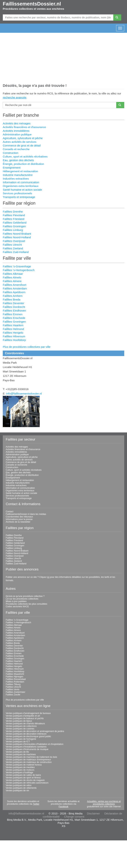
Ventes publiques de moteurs (20, 770)
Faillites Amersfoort (15, 285)
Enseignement (12, 168)
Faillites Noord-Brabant (17, 234)
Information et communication (21, 182)
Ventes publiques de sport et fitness (23, 778)
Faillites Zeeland (13, 248)
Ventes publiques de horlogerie (21, 739)
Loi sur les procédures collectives (22, 599)
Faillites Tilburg (13, 684)
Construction (11, 153)
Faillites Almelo (12, 277)
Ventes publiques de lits (17, 752)
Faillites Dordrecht (14, 307)
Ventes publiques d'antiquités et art (23, 716)
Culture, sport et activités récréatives (25, 157)
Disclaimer (93, 813)
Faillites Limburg (13, 230)
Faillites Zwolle (13, 695)
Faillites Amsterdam (15, 288)
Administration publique (17, 134)
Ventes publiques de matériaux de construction (29, 762)
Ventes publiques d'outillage (19, 772)
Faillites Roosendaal (16, 679)
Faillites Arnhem (13, 296)
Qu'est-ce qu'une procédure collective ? (25, 596)
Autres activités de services (20, 142)
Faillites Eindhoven (14, 311)
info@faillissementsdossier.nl (24, 394)
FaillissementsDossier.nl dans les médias (26, 514)
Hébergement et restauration (20, 171)
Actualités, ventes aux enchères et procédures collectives (104, 803)
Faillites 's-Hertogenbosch (19, 270)
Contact (10, 512)
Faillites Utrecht (12, 245)
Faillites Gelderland (15, 223)
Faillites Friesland (14, 219)
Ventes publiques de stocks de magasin (25, 780)
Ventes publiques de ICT (18, 742)
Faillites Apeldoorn (14, 292)
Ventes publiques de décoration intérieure (26, 734)
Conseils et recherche (16, 149)
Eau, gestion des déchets (18, 160)
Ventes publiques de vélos (19, 785)
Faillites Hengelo (13, 333)
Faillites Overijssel (14, 241)
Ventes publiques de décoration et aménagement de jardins (35, 731)
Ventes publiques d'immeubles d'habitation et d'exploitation (35, 744)
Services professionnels (17, 193)
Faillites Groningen (14, 226)
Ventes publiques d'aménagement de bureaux (28, 713)
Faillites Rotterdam (15, 682)
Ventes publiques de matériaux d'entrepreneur (28, 760)
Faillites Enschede (14, 318)
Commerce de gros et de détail (22, 145)
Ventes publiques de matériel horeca (24, 765)
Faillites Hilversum (14, 336)
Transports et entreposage (19, 197)
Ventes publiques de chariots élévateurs (25, 724)
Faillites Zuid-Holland (16, 252)
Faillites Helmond (13, 329)
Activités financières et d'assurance (24, 127)
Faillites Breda (12, 299)
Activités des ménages (17, 123)
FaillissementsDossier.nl (32, 4)
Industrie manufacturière (18, 175)
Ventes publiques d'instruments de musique (27, 749)
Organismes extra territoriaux (21, 186)
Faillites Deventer (13, 303)
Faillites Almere (12, 281)
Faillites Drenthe (13, 212)
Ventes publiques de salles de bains (23, 775)
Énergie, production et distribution (23, 164)
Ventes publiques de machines (21, 754)
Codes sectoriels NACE (17, 607)
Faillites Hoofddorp (14, 340)
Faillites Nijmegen (14, 677)
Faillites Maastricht (15, 674)
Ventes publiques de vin (17, 791)
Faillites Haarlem (13, 325)
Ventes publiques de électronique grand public (28, 736)
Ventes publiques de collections (21, 726)
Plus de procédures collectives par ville (27, 347)
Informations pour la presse (19, 519)
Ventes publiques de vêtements (21, 788)
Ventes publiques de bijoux (19, 721)
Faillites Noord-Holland (17, 237)
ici (48, 577)
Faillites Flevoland (14, 215)
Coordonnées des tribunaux (19, 517)
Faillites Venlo (13, 690)
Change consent (74, 817)
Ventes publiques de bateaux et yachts (25, 718)
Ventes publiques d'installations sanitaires (26, 747)
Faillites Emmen (13, 314)
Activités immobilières (16, 131)
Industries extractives (16, 179)
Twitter (36, 804)
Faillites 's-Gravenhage (17, 266)
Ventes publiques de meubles (20, 767)
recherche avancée (15, 97)
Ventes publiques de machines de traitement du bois (31, 757)
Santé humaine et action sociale (22, 190)
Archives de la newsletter (18, 522)
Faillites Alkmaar (13, 274)
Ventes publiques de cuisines (20, 729)
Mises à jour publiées (16, 601)
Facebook (64, 807)
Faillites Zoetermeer (16, 692)
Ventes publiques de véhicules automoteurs (27, 783)
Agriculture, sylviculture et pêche (23, 138)
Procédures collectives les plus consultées (26, 604)
